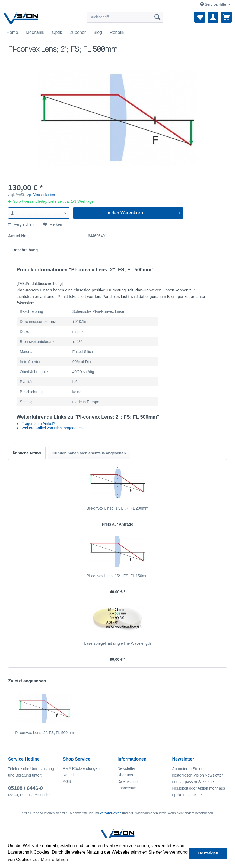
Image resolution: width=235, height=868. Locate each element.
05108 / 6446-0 (26, 788)
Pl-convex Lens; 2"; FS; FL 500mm (45, 733)
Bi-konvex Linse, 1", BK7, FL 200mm (117, 508)
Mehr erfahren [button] (54, 859)
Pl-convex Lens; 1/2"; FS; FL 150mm (117, 576)
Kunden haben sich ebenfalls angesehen (89, 453)
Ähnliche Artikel (27, 453)
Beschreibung (25, 250)
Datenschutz (128, 781)
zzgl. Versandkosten (40, 195)
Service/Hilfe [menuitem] (214, 4)
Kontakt (69, 775)
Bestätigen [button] (208, 853)
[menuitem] (125, 17)
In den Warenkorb (143, 212)
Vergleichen (21, 224)
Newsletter (126, 768)
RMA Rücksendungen (81, 768)
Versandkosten (111, 813)
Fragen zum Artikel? (36, 424)
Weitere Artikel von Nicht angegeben (50, 428)
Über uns (125, 775)
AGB (67, 781)
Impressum (127, 788)
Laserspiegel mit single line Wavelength (117, 643)
